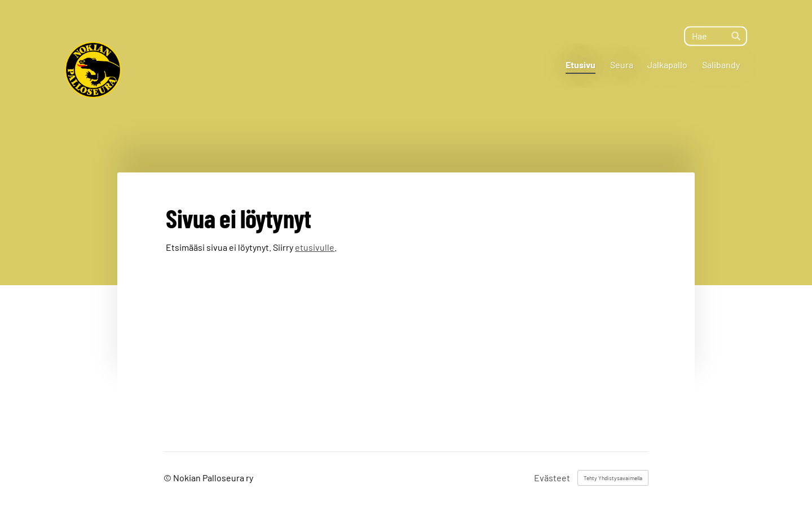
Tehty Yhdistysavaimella (613, 478)
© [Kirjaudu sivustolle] (168, 478)
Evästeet (552, 478)
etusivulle (315, 247)
